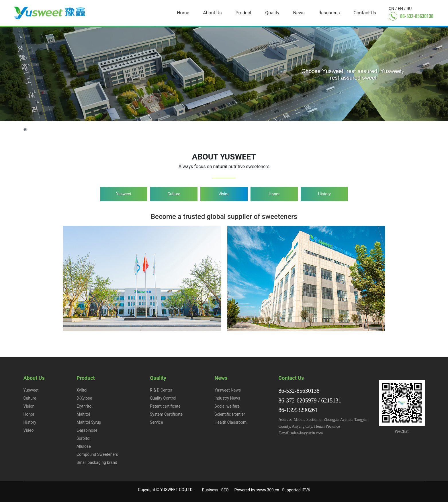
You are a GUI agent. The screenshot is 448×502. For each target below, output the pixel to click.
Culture (174, 194)
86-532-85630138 (417, 16)
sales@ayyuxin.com (307, 433)
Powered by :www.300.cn (257, 490)
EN (400, 9)
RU (409, 9)
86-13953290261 (298, 410)
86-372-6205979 (298, 400)
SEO (225, 490)
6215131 (331, 400)
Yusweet (124, 194)
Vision (224, 194)
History (324, 194)
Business (210, 490)
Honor (274, 194)
